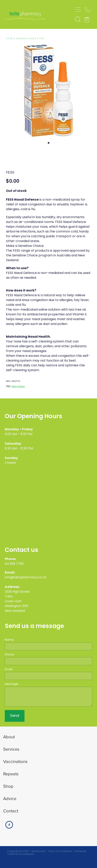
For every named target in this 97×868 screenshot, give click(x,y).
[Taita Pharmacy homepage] (39, 14)
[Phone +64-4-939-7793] (87, 10)
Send (15, 716)
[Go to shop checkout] (87, 19)
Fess (42, 39)
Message (12, 684)
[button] (78, 19)
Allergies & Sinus (26, 39)
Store (9, 39)
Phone (9, 655)
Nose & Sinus (18, 386)
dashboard (38, 851)
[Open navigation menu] (78, 10)
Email (9, 669)
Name (9, 640)
